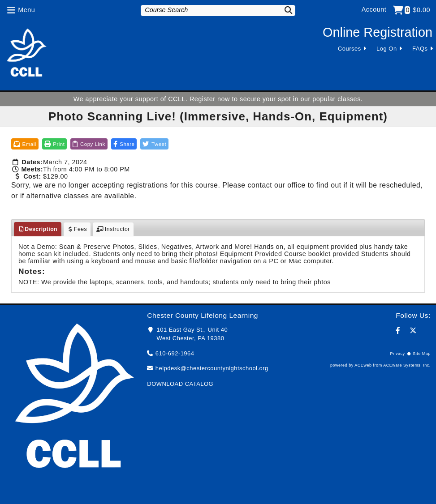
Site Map (422, 354)
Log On (387, 49)
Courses (350, 49)
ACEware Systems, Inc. (407, 365)
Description (38, 229)
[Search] (284, 10)
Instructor (113, 229)
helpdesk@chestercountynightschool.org (212, 368)
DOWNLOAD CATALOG (180, 384)
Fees (77, 229)
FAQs (420, 49)
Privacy (397, 354)
